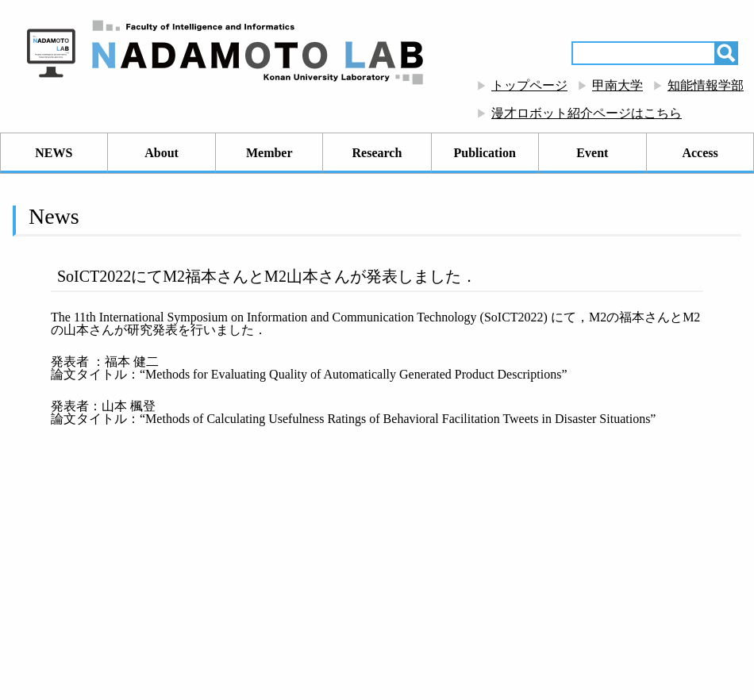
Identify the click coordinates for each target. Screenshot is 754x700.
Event (592, 153)
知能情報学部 (706, 85)
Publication (485, 153)
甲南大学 (617, 85)
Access (700, 153)
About (162, 153)
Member (269, 153)
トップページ (529, 85)
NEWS (54, 153)
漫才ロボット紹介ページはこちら (587, 113)
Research (377, 153)
